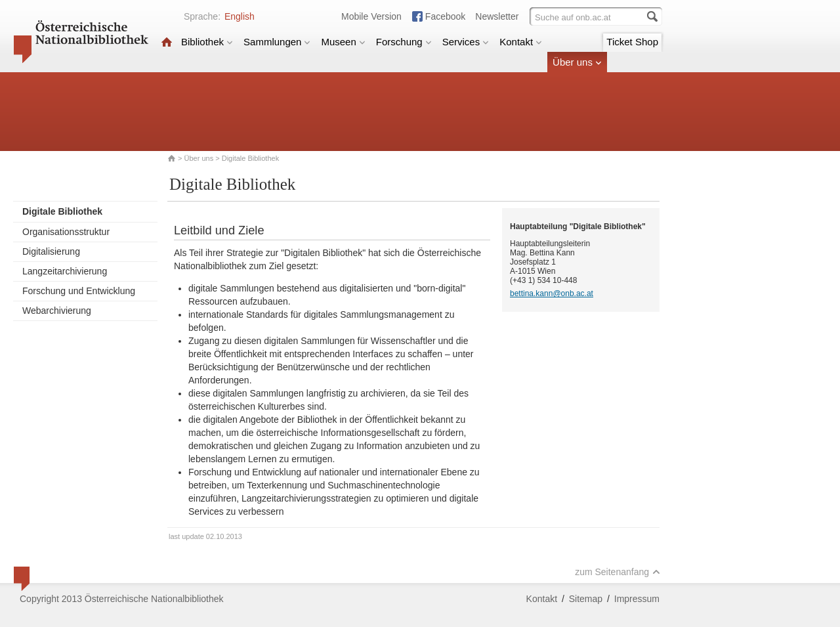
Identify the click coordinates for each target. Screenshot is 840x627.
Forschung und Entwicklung (79, 291)
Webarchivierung (57, 311)
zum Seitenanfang (618, 572)
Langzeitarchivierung (65, 271)
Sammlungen (277, 42)
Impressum (637, 599)
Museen (343, 42)
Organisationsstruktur (66, 232)
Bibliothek (207, 42)
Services (466, 42)
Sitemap (586, 599)
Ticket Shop (632, 42)
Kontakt (521, 42)
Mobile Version (371, 16)
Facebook (445, 16)
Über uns (577, 62)
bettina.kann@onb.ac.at (552, 293)
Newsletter (497, 16)
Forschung (404, 42)
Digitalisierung (51, 251)
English (240, 16)
